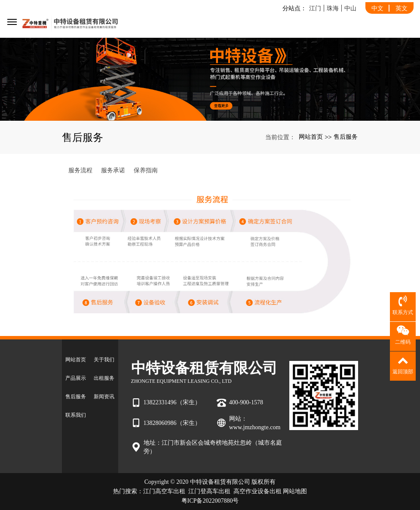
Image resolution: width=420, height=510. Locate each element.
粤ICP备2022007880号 (210, 501)
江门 (315, 8)
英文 (402, 8)
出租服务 (104, 378)
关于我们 (104, 360)
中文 (377, 8)
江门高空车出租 (164, 491)
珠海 (333, 8)
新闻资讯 (104, 397)
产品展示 (76, 378)
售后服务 (346, 137)
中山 (350, 8)
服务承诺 (113, 170)
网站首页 (311, 137)
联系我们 (76, 415)
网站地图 (295, 491)
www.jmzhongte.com (255, 427)
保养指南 (146, 170)
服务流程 (80, 170)
